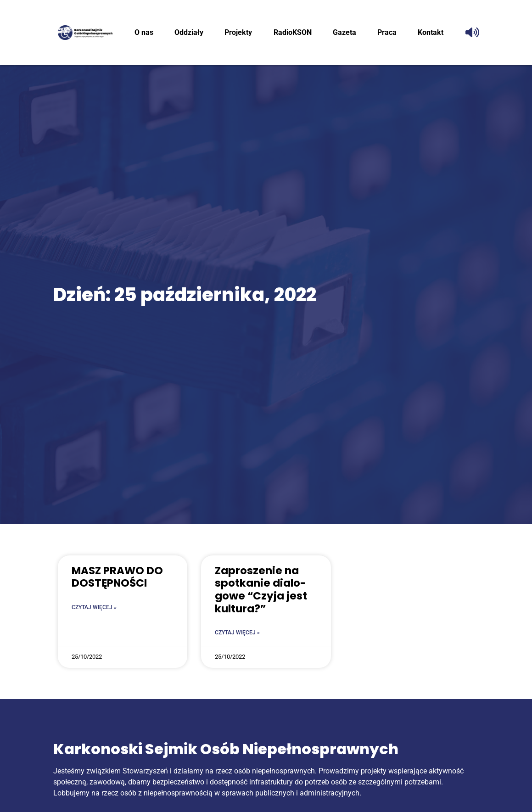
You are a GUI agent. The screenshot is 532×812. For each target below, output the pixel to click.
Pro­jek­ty (238, 32)
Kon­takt (431, 32)
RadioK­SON (293, 32)
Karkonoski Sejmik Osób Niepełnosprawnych (226, 749)
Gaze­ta (344, 32)
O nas (144, 32)
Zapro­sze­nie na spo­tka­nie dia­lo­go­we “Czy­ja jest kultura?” (261, 590)
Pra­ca (387, 32)
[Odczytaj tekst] (472, 33)
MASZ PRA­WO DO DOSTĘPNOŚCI (117, 577)
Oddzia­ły (189, 32)
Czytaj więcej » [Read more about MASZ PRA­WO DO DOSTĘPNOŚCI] (94, 607)
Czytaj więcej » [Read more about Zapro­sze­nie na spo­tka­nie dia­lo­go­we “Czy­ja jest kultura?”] (237, 633)
